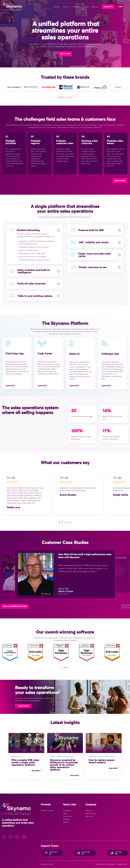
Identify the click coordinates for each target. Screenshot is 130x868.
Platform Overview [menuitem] (47, 811)
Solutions (66, 7)
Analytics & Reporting (105, 756)
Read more (36, 771)
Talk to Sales (65, 54)
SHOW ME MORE (120, 181)
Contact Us (108, 7)
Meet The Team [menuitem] (91, 813)
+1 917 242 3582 (116, 853)
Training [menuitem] (66, 822)
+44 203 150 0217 (84, 853)
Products (57, 7)
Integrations (76, 7)
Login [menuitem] (65, 813)
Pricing (86, 7)
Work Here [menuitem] (89, 816)
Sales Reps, (93, 756)
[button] (58, 97)
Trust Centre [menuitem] (67, 816)
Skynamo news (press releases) (62, 756)
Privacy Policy (122, 864)
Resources (95, 7)
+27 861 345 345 (51, 853)
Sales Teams (16, 756)
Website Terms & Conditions (105, 864)
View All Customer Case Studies (15, 606)
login (120, 7)
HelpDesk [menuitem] (66, 819)
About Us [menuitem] (89, 811)
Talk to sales (23, 706)
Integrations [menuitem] (67, 811)
